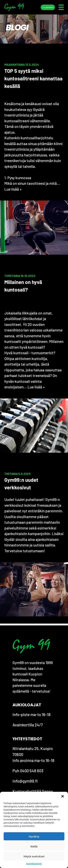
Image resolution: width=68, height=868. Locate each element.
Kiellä (34, 846)
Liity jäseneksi (48, 7)
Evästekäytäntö (34, 864)
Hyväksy (34, 836)
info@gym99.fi (25, 781)
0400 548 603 (32, 771)
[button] (63, 796)
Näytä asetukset (34, 856)
